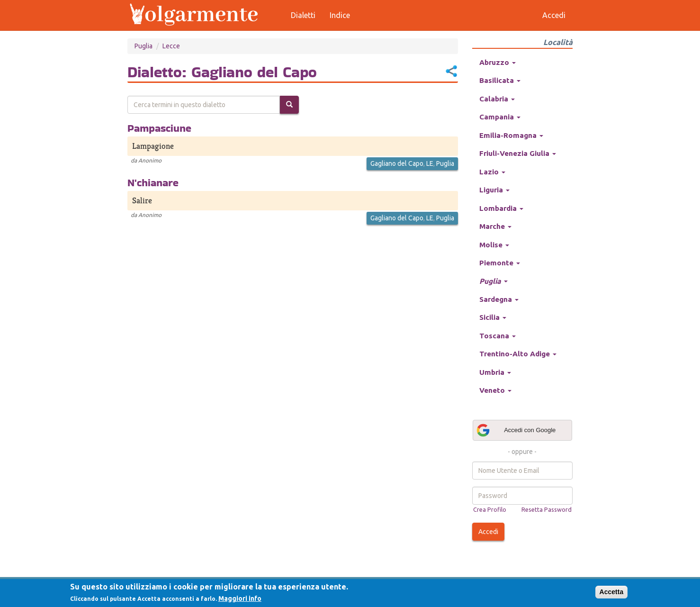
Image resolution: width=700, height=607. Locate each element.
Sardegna (499, 299)
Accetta (612, 592)
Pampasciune (159, 128)
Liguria (494, 190)
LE (430, 163)
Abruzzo (498, 62)
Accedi (488, 532)
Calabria (497, 99)
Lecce (171, 46)
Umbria (495, 372)
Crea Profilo (490, 509)
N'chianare (153, 182)
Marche (495, 226)
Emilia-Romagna (511, 135)
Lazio (492, 172)
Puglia (144, 46)
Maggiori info (240, 598)
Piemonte (500, 263)
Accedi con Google (516, 430)
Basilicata (500, 80)
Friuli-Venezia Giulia (518, 153)
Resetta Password (547, 509)
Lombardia (501, 208)
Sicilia (493, 317)
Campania (500, 117)
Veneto (495, 390)
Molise (494, 245)
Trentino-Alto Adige (518, 354)
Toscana (498, 336)
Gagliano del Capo (397, 163)
